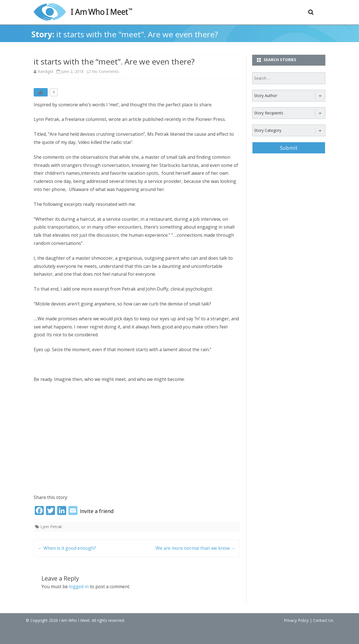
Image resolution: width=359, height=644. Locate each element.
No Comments (105, 71)
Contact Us (323, 620)
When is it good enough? (67, 548)
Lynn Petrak (51, 527)
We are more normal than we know (195, 548)
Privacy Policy (296, 620)
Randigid (45, 71)
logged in (79, 586)
